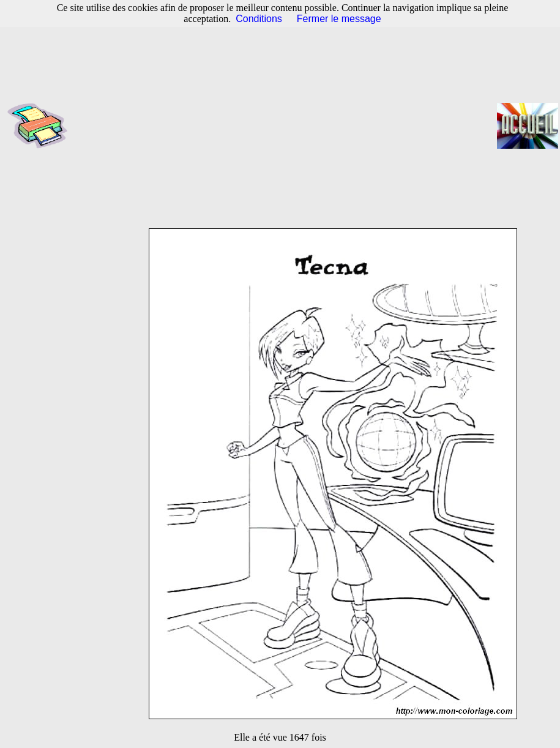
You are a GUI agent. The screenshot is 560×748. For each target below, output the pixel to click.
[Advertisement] (286, 125)
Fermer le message (339, 19)
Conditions (259, 19)
